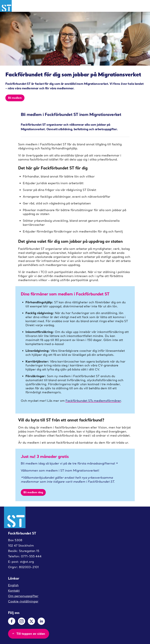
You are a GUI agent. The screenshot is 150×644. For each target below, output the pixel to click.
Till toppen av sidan (28, 634)
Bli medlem (15, 98)
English (13, 585)
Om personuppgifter (23, 596)
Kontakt (14, 591)
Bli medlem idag (33, 492)
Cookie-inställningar (23, 601)
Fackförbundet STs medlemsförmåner (93, 401)
